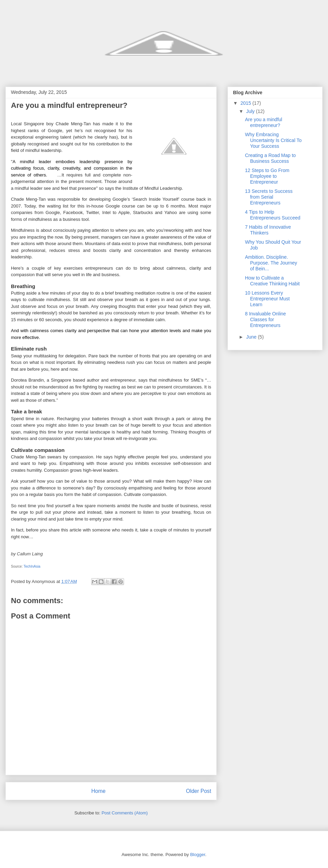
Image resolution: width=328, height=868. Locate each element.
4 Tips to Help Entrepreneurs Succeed (273, 215)
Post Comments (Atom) (125, 813)
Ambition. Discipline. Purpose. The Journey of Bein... (271, 263)
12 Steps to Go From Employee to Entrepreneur (267, 176)
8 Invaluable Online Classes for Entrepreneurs (265, 319)
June (252, 337)
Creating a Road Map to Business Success (270, 158)
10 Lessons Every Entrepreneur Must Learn (267, 299)
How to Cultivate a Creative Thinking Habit (272, 281)
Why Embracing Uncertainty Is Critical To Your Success (273, 140)
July (251, 111)
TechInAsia (32, 566)
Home (98, 791)
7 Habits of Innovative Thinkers (268, 230)
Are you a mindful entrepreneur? (264, 122)
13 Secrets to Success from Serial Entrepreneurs (269, 197)
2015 (247, 103)
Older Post (199, 791)
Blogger (197, 855)
